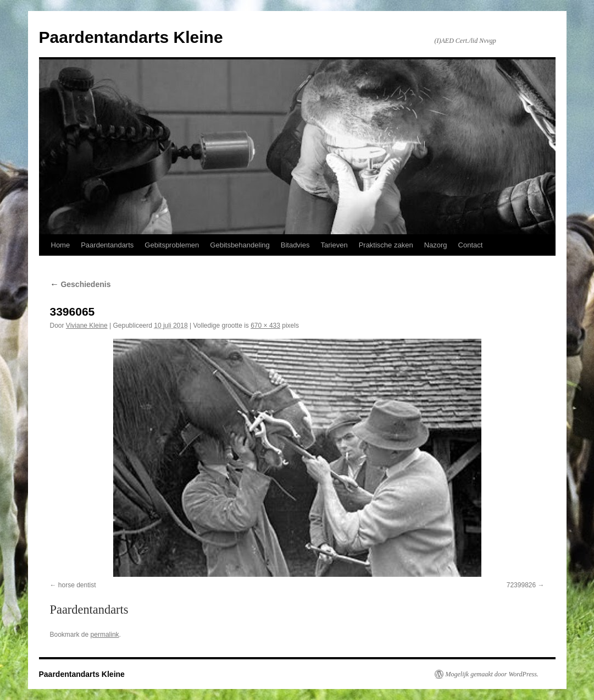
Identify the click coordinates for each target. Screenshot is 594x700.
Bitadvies (295, 245)
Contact (471, 245)
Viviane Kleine (87, 326)
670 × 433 (265, 326)
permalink (105, 635)
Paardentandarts (107, 245)
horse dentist (77, 585)
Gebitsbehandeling (240, 245)
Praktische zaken (386, 245)
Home (61, 245)
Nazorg (436, 245)
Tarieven (334, 245)
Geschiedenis (81, 284)
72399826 (521, 585)
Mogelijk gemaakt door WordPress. (492, 674)
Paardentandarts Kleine (131, 37)
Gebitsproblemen (172, 245)
